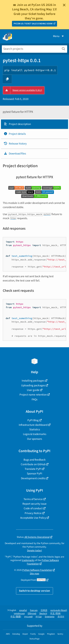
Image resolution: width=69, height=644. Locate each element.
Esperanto (50, 617)
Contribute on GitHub (33, 464)
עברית (39, 617)
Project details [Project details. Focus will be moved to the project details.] (15, 134)
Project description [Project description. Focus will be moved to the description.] (17, 124)
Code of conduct (33, 508)
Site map (34, 573)
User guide (33, 390)
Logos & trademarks (35, 434)
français (34, 610)
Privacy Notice (33, 513)
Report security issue (34, 504)
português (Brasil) (59, 610)
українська (19, 613)
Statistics (35, 429)
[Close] (64, 5)
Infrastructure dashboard (33, 425)
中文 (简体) (56, 613)
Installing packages (33, 381)
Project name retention (33, 395)
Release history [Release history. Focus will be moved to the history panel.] (15, 144)
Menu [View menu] (59, 36)
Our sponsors (34, 439)
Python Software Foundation (43, 562)
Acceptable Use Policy (33, 518)
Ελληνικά (32, 613)
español (23, 610)
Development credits (33, 478)
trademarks (28, 560)
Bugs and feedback (35, 460)
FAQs (34, 399)
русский (28, 617)
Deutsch (43, 613)
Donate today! (34, 550)
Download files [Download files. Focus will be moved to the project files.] (15, 154)
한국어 (61, 617)
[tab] (34, 124)
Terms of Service (33, 499)
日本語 (44, 610)
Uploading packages (33, 385)
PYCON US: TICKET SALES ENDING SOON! (33, 24)
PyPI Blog (33, 420)
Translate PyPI (33, 469)
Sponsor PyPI (34, 474)
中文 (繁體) (16, 617)
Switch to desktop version (34, 591)
